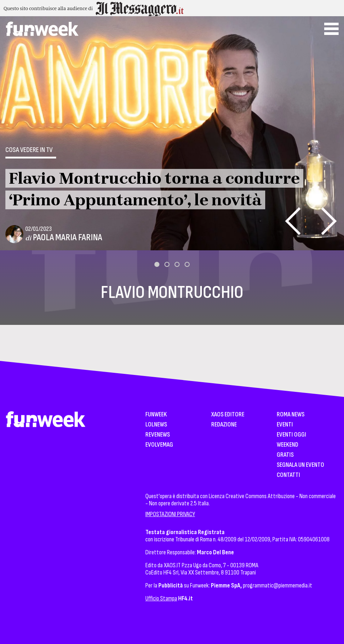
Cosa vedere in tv (29, 150)
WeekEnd (288, 445)
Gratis (285, 455)
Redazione (224, 425)
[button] (157, 264)
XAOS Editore (228, 415)
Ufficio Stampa (161, 598)
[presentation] (293, 221)
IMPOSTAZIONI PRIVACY (170, 514)
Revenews (158, 435)
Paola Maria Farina (67, 238)
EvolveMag (159, 445)
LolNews (156, 425)
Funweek (156, 415)
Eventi (285, 425)
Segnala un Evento (300, 465)
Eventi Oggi (291, 435)
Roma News (291, 415)
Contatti (288, 475)
